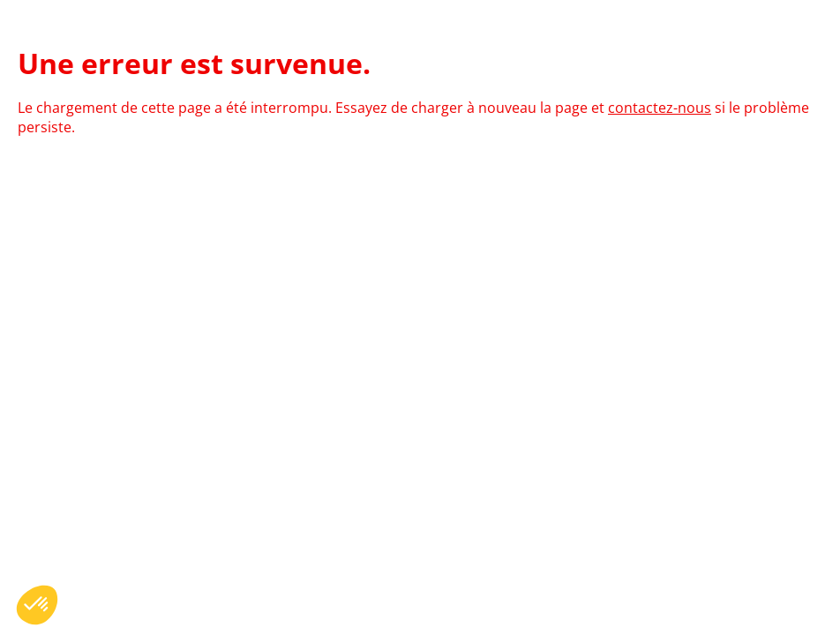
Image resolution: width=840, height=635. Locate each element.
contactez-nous (660, 108)
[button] (37, 605)
